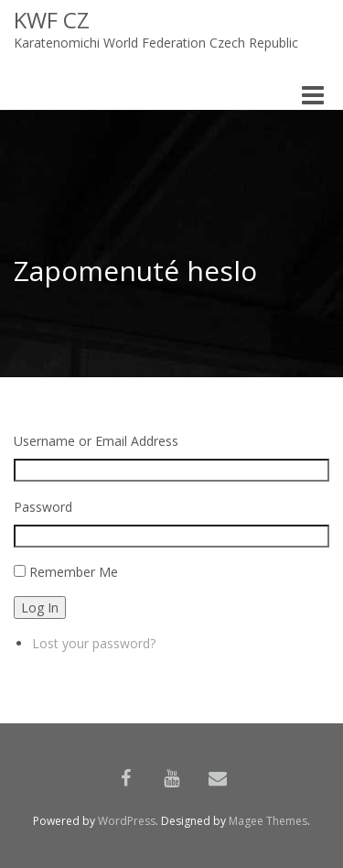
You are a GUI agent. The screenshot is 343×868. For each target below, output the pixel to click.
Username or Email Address (96, 441)
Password (43, 507)
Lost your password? (94, 643)
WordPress (127, 821)
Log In (40, 608)
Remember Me (74, 572)
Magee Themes (268, 821)
